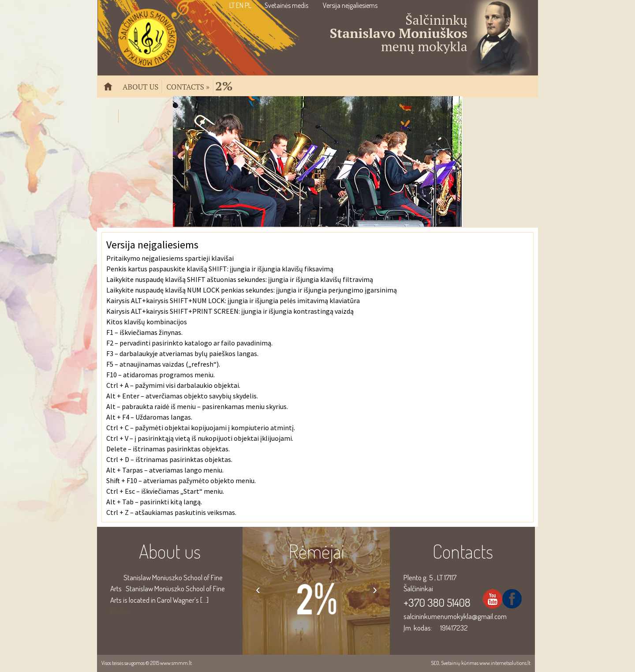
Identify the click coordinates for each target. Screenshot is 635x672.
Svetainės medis (286, 5)
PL (248, 5)
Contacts (188, 86)
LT (232, 5)
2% (224, 85)
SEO (435, 663)
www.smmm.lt (176, 663)
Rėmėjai (316, 551)
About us (140, 86)
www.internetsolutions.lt (505, 663)
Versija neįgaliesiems (350, 5)
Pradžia (112, 90)
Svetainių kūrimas (460, 663)
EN (240, 5)
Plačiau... (122, 611)
